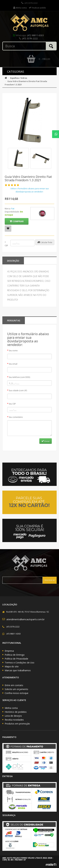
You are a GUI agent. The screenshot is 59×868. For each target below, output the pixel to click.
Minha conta (11, 708)
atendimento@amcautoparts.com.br (25, 619)
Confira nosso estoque (17, 693)
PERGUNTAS (14, 321)
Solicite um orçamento (16, 689)
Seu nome (13, 351)
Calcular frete (45, 242)
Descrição (13, 261)
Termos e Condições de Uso (20, 663)
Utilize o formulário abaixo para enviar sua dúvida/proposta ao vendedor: (29, 190)
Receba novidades (14, 720)
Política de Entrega (15, 655)
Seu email (13, 364)
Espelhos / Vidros (19, 78)
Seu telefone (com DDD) (19, 377)
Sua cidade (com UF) (18, 390)
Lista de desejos (13, 716)
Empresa (9, 651)
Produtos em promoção (17, 724)
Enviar (46, 441)
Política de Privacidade (16, 659)
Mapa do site (12, 666)
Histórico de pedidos (16, 712)
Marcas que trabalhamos (18, 670)
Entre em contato (14, 685)
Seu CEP (12, 404)
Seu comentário (16, 417)
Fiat (13, 209)
